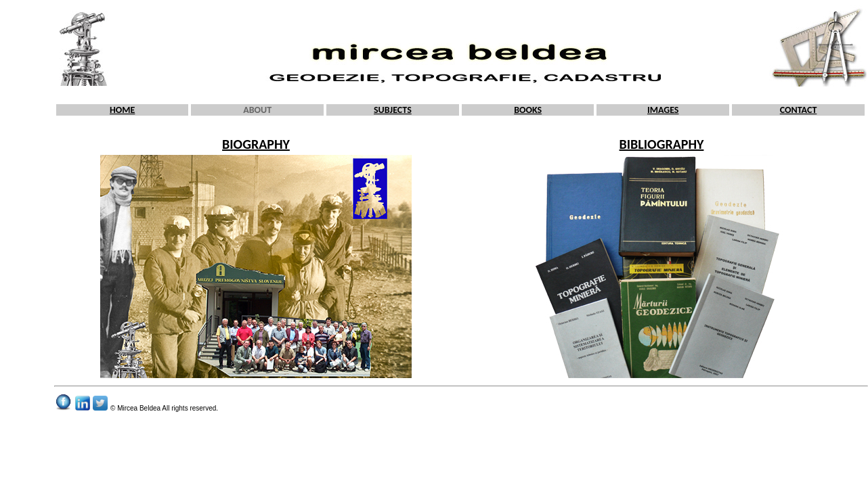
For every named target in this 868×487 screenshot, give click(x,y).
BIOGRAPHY (256, 144)
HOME (122, 110)
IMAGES (663, 110)
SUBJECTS (393, 110)
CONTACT (799, 110)
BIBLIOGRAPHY (662, 144)
